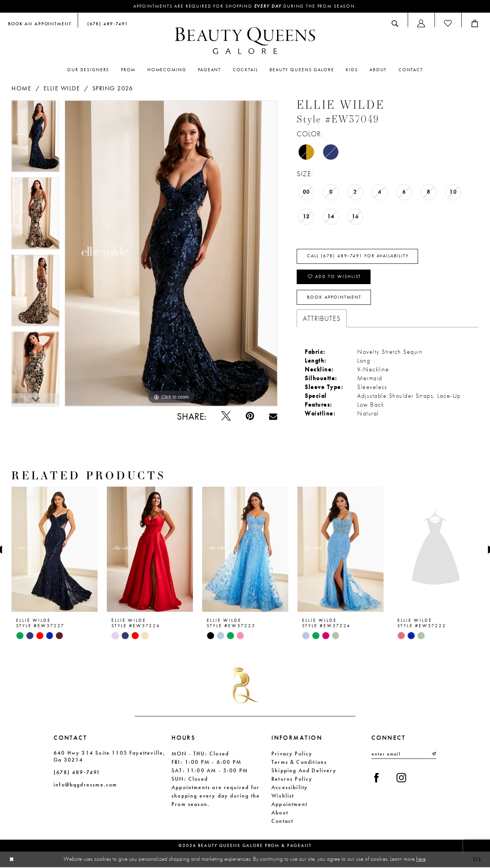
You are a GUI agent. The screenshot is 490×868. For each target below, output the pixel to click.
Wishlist (283, 796)
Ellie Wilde (62, 88)
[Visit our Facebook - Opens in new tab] (376, 779)
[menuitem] (40, 23)
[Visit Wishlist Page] (448, 23)
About (280, 813)
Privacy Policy (292, 754)
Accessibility (290, 788)
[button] (421, 23)
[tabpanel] (35, 139)
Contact (282, 821)
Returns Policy (292, 779)
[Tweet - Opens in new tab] (226, 416)
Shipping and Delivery (304, 771)
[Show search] (395, 23)
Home (21, 88)
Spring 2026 (113, 88)
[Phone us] (106, 23)
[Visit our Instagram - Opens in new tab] (401, 779)
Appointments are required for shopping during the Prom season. (245, 7)
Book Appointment (334, 298)
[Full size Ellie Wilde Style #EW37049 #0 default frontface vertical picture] (171, 253)
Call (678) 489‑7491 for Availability (358, 257)
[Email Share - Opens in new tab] (273, 416)
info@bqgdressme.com (85, 785)
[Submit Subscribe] (433, 755)
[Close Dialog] (12, 860)
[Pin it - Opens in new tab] (250, 416)
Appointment (289, 804)
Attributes (322, 319)
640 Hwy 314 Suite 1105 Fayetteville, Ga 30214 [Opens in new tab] (109, 757)
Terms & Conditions (299, 762)
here (421, 860)
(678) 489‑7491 (77, 773)
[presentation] (55, 550)
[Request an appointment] (40, 23)
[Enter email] (404, 755)
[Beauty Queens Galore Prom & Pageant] (245, 41)
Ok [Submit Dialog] (477, 860)
